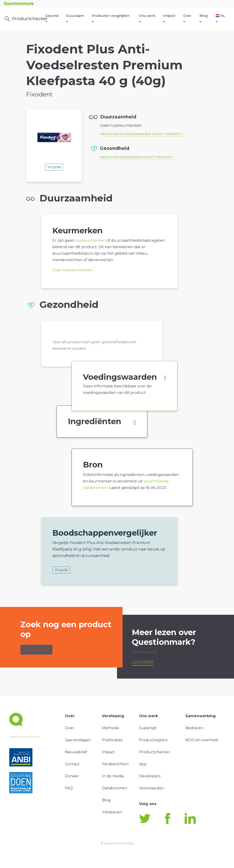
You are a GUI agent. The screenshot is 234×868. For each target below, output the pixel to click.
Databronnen (115, 788)
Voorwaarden (152, 788)
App (143, 764)
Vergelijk (54, 167)
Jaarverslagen (78, 740)
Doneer (72, 776)
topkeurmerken (90, 240)
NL (220, 18)
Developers (150, 776)
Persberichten (115, 764)
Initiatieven (112, 812)
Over (187, 18)
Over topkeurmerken (73, 270)
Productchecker (25, 19)
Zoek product (36, 650)
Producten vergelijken (111, 18)
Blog (204, 18)
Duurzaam (75, 18)
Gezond (52, 18)
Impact (169, 18)
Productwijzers (153, 740)
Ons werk (147, 18)
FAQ (69, 788)
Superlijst (148, 728)
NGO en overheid (202, 740)
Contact (72, 764)
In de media (113, 776)
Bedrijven (194, 728)
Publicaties (112, 740)
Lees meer (143, 662)
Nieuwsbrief (76, 752)
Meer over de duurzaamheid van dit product (141, 134)
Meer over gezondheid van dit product (136, 157)
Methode (111, 728)
